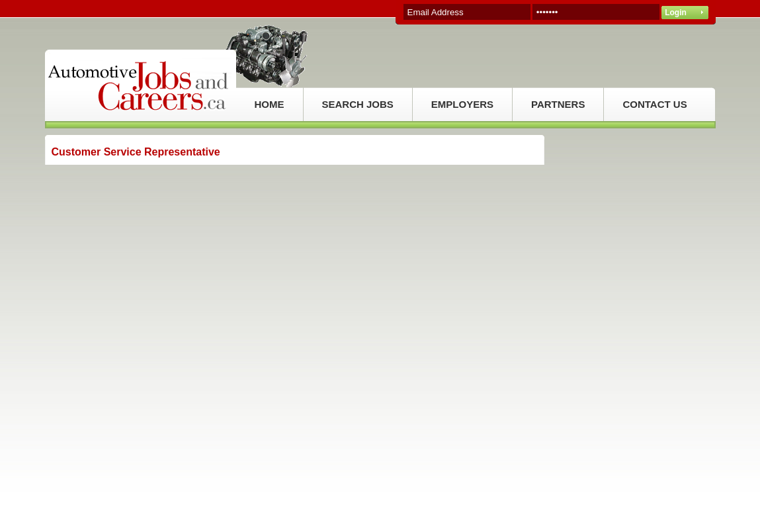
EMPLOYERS (462, 104)
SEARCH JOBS (358, 104)
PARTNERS (558, 104)
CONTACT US (654, 104)
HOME (270, 104)
